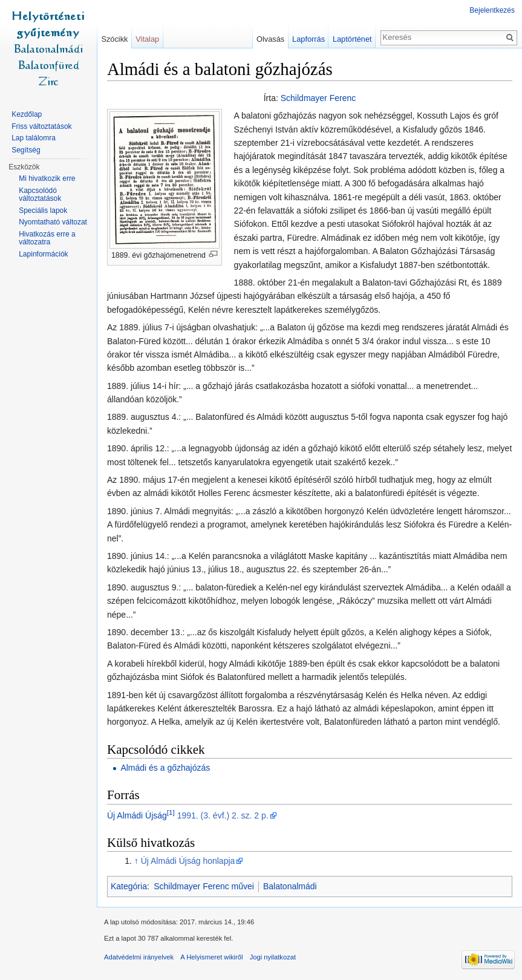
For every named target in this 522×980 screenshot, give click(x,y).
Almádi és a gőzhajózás (165, 768)
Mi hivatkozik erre (47, 178)
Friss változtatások (41, 126)
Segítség (26, 150)
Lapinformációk (43, 254)
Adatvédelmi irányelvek (139, 957)
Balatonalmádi (290, 886)
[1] (171, 812)
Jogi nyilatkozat (273, 957)
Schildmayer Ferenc (318, 98)
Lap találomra (34, 138)
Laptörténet (352, 39)
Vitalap (147, 39)
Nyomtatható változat (53, 222)
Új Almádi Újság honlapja (188, 861)
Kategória (129, 886)
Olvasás (270, 39)
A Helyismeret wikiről (211, 957)
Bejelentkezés (492, 10)
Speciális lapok (43, 211)
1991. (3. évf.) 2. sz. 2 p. (223, 815)
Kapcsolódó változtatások (40, 195)
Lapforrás (308, 39)
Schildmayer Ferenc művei (204, 886)
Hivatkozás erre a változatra (47, 238)
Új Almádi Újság (137, 815)
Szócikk (114, 39)
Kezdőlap (27, 114)
